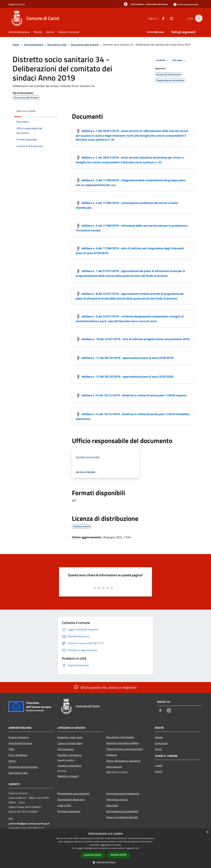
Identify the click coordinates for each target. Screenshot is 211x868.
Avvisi (158, 749)
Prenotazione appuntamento (73, 794)
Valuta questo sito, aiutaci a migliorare (105, 687)
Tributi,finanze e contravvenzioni (125, 749)
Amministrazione (34, 45)
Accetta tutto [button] (93, 855)
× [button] (207, 832)
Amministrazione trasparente (123, 794)
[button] (105, 862)
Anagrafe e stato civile (70, 737)
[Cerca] (198, 18)
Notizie (159, 737)
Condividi (163, 60)
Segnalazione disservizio (71, 799)
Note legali (112, 805)
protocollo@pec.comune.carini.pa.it (29, 823)
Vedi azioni (180, 60)
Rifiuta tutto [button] (119, 855)
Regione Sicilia (17, 4)
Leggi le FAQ (64, 805)
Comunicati (161, 743)
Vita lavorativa (66, 749)
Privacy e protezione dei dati (122, 817)
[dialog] (105, 848)
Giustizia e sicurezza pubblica (122, 743)
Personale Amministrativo (23, 767)
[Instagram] (169, 18)
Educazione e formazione (120, 737)
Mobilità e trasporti (68, 776)
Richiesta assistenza (69, 811)
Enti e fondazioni (18, 755)
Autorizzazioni (114, 767)
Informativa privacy (117, 799)
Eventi (159, 771)
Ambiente (112, 755)
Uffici (11, 749)
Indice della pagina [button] (26, 111)
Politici (12, 761)
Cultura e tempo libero (70, 743)
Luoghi (159, 765)
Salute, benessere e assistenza (123, 761)
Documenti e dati (57, 45)
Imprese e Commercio (69, 755)
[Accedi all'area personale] (186, 4)
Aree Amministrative (20, 743)
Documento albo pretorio (85, 45)
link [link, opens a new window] (137, 848)
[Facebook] (161, 18)
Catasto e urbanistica (69, 766)
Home (16, 45)
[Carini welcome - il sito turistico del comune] (145, 4)
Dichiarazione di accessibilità (122, 811)
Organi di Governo (19, 737)
